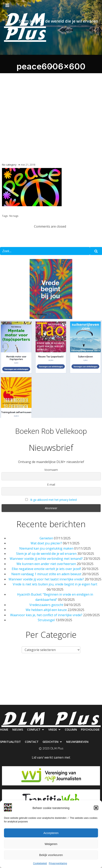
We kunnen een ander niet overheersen (46, 564)
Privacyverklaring (58, 863)
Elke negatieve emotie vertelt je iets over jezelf (46, 569)
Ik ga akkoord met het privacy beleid (53, 500)
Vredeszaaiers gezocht (46, 605)
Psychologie (12, 684)
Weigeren (51, 844)
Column (91, 668)
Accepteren (51, 833)
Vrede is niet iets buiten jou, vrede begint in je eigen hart (55, 584)
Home (9, 668)
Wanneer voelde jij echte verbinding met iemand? (46, 559)
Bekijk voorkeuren (51, 855)
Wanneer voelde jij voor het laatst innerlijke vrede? (46, 579)
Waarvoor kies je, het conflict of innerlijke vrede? (46, 615)
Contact (65, 684)
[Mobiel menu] (7, 5)
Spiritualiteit (40, 684)
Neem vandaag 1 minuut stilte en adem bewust (46, 574)
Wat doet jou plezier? (46, 543)
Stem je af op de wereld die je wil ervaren (46, 554)
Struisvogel (46, 620)
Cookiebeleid (40, 863)
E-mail (51, 484)
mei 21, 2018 (28, 165)
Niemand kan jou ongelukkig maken (46, 548)
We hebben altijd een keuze (46, 610)
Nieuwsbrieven (51, 701)
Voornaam (51, 470)
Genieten (46, 538)
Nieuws (26, 668)
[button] (96, 808)
